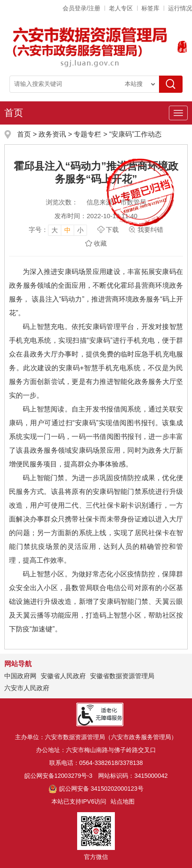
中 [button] (67, 230)
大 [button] (55, 230)
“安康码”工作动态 (136, 134)
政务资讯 (52, 134)
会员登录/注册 (81, 8)
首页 (14, 113)
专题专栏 (87, 134)
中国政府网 (20, 676)
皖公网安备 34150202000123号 (96, 789)
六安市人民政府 (27, 688)
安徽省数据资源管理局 (122, 676)
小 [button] (80, 230)
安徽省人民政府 (63, 676)
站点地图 (123, 801)
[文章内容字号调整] (58, 230)
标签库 (150, 8)
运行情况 (180, 8)
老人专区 (121, 8)
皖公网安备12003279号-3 (58, 776)
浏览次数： (62, 202)
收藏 (100, 243)
